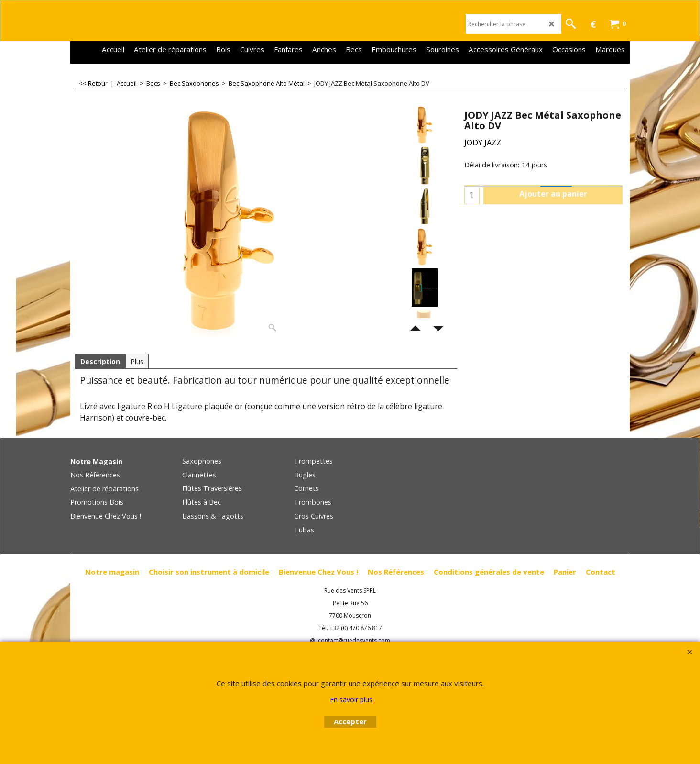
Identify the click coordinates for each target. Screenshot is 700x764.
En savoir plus (351, 700)
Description (100, 361)
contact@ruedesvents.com (354, 641)
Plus (137, 361)
